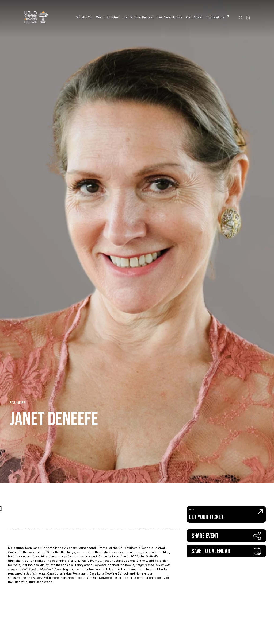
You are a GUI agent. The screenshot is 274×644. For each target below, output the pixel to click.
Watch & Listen (108, 17)
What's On (84, 17)
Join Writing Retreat (138, 17)
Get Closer (194, 17)
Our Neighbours (170, 17)
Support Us (215, 17)
